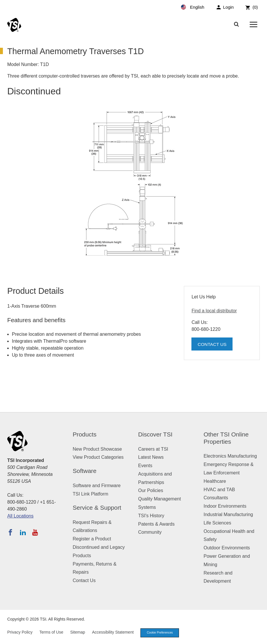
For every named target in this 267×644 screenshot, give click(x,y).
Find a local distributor (214, 311)
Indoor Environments (225, 506)
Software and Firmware (97, 486)
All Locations (20, 516)
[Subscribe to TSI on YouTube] (35, 532)
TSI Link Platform (90, 494)
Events (145, 466)
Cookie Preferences (162, 633)
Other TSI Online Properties (226, 438)
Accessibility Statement (113, 633)
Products (85, 434)
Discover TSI (155, 434)
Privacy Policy (20, 633)
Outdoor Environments (227, 548)
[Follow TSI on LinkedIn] (23, 532)
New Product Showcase (97, 449)
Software (85, 471)
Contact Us (212, 344)
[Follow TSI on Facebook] (10, 532)
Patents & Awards (156, 524)
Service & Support (97, 508)
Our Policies (151, 490)
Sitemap (77, 633)
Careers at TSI (153, 449)
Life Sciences (217, 523)
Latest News (151, 457)
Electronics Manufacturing (230, 456)
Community (150, 532)
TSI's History (151, 516)
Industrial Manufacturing (228, 514)
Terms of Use (51, 633)
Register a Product (92, 539)
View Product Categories (98, 457)
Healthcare (215, 481)
